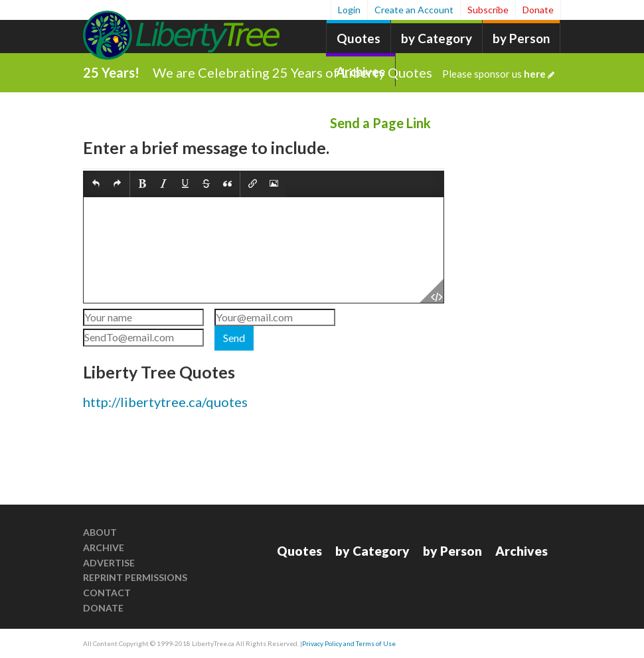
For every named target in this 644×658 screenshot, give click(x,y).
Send (234, 338)
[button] (96, 184)
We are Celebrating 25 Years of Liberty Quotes (354, 72)
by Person (521, 38)
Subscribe (488, 10)
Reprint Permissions (135, 577)
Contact (107, 593)
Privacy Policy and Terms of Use (349, 643)
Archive (104, 547)
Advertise (109, 563)
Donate (538, 10)
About (100, 532)
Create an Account (414, 10)
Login (349, 10)
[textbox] (264, 250)
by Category (437, 38)
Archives (522, 551)
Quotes (359, 38)
